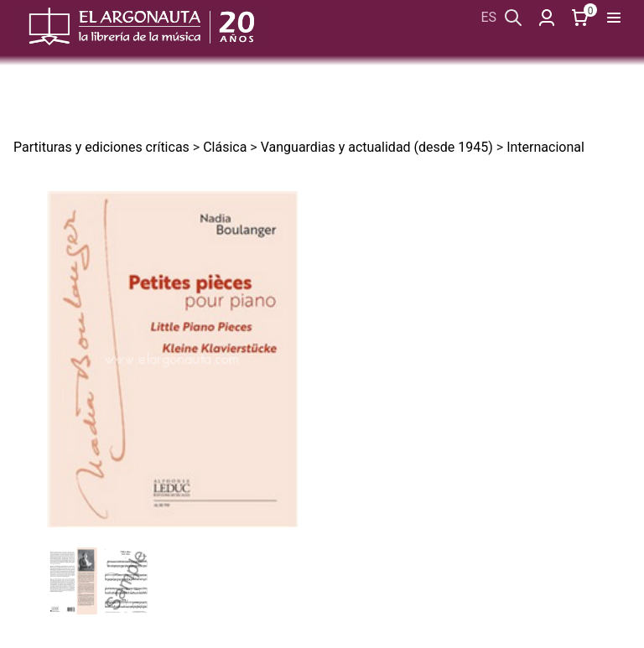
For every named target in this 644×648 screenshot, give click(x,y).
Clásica (225, 147)
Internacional (545, 147)
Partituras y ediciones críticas (101, 147)
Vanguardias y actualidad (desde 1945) (377, 147)
